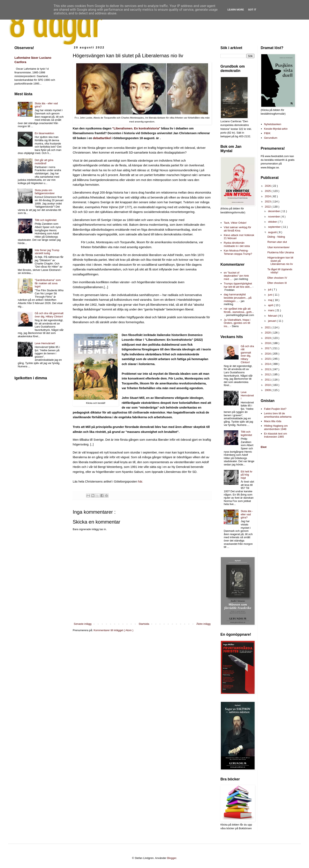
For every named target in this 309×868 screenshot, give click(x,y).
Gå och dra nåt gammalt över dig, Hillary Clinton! (49, 315)
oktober (273, 222)
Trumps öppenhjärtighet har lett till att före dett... (238, 285)
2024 (268, 196)
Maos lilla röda (273, 421)
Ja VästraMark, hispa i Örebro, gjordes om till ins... (237, 323)
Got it (252, 10)
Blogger (172, 858)
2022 (268, 207)
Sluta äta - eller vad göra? (247, 514)
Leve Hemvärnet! (45, 343)
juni (270, 295)
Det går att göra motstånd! (44, 162)
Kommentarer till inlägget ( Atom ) (113, 630)
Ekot (264, 447)
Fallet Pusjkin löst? (275, 409)
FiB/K (267, 133)
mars (271, 310)
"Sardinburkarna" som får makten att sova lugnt (48, 283)
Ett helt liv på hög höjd (246, 475)
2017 (268, 348)
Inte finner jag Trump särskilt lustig (47, 252)
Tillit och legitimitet (46, 220)
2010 (268, 385)
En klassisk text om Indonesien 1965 (276, 435)
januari (272, 321)
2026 (268, 186)
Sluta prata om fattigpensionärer (45, 192)
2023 (268, 201)
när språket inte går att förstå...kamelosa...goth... (239, 310)
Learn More (236, 10)
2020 (268, 333)
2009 (268, 390)
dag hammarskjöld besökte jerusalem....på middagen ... (238, 298)
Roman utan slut (277, 242)
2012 (268, 374)
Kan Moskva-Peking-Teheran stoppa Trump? (238, 252)
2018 (268, 343)
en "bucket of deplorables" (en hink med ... (236, 276)
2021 (268, 327)
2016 (268, 354)
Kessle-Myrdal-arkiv (276, 129)
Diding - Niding (276, 237)
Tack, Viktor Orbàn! (235, 223)
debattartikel (102, 138)
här (140, 482)
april (271, 305)
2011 (268, 380)
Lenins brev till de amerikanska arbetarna (278, 415)
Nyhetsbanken (273, 124)
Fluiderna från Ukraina (281, 252)
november (274, 217)
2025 (268, 191)
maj (271, 300)
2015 (268, 359)
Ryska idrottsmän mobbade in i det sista (237, 244)
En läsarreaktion (44, 133)
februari (273, 316)
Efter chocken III (277, 283)
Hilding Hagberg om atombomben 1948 (276, 427)
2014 (268, 364)
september (275, 227)
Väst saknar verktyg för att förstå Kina (237, 229)
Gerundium (271, 138)
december (274, 211)
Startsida (144, 624)
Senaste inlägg (83, 624)
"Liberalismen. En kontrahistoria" (136, 128)
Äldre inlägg (203, 624)
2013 (268, 369)
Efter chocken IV (277, 278)
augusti (273, 232)
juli (270, 290)
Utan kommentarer (279, 247)
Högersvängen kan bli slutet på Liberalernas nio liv (280, 261)
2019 (268, 338)
